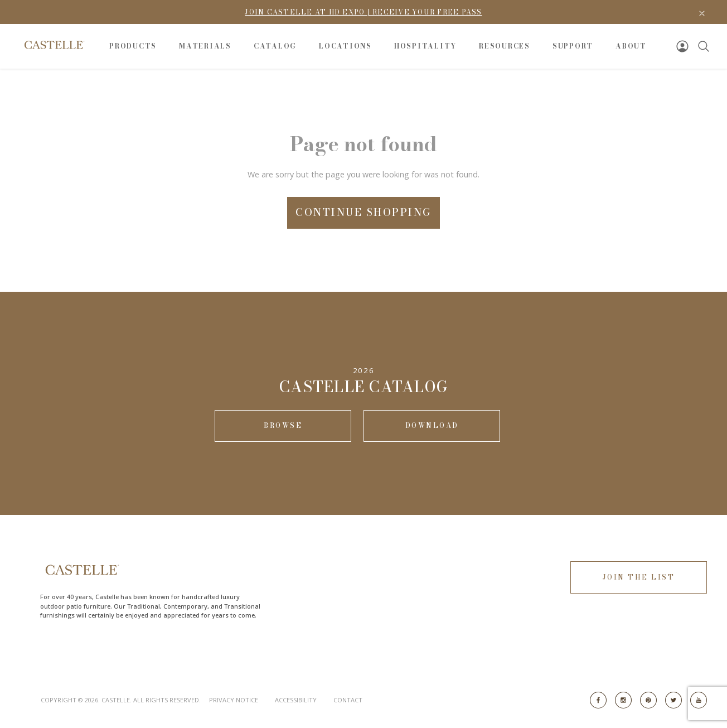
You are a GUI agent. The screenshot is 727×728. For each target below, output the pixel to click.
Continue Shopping (363, 212)
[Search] (704, 46)
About (631, 46)
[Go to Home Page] (54, 45)
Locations (345, 46)
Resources (505, 46)
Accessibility (296, 700)
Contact (348, 700)
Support (573, 46)
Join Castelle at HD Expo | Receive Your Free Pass (363, 12)
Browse (283, 425)
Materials (205, 46)
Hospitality (425, 46)
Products (133, 46)
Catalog (275, 46)
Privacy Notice (234, 700)
